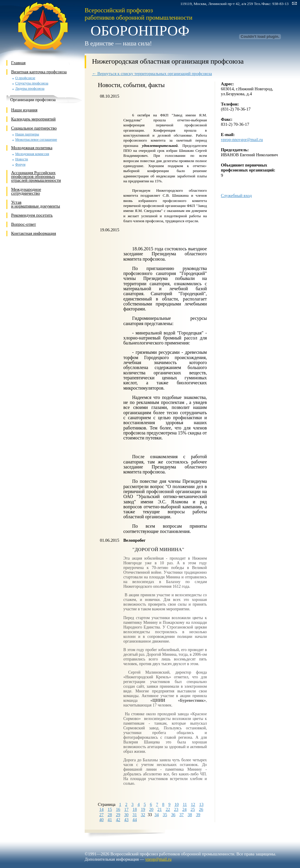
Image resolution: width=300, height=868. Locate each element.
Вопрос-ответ (24, 224)
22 (168, 809)
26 (201, 809)
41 (110, 820)
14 (102, 809)
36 (173, 815)
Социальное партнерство (34, 128)
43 (126, 820)
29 (118, 815)
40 (102, 820)
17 (126, 809)
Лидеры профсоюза (30, 89)
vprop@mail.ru (158, 859)
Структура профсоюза (32, 83)
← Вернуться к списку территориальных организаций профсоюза (152, 74)
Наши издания (24, 110)
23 (176, 809)
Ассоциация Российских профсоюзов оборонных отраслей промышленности (36, 176)
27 (102, 815)
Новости (22, 159)
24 (184, 809)
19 (143, 809)
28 (110, 815)
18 (135, 809)
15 (110, 809)
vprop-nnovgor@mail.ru (242, 140)
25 (193, 809)
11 (185, 804)
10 (177, 804)
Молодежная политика (32, 148)
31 (135, 815)
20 (151, 809)
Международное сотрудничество (26, 191)
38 (190, 815)
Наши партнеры (27, 134)
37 (181, 815)
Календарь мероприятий (33, 119)
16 (118, 809)
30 (126, 815)
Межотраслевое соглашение (36, 140)
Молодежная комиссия (32, 154)
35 (165, 815)
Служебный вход (236, 196)
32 (143, 815)
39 (198, 815)
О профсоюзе (25, 78)
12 (193, 804)
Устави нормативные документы (36, 204)
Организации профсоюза (33, 100)
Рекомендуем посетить (32, 215)
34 (157, 815)
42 (118, 820)
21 (160, 809)
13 (201, 804)
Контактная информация (34, 233)
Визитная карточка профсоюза (39, 72)
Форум (20, 165)
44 (135, 820)
